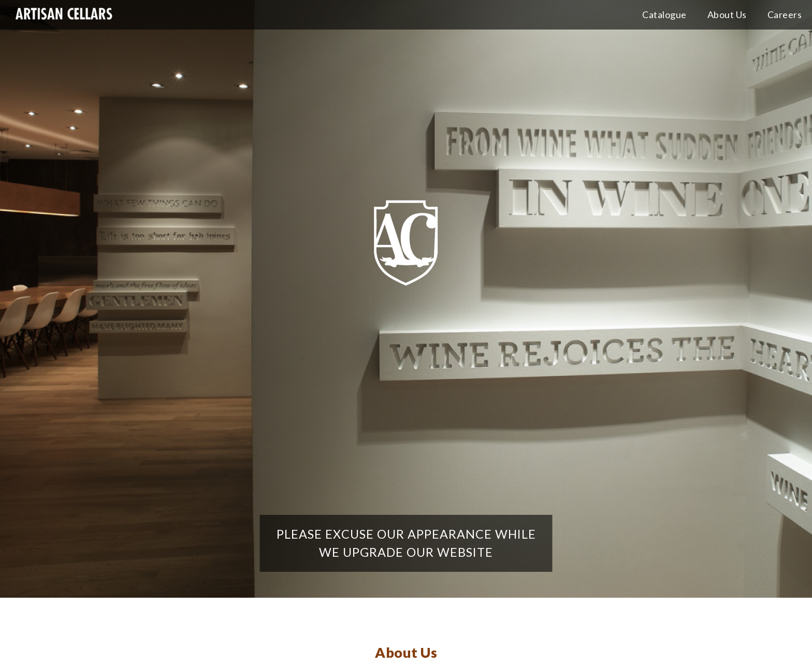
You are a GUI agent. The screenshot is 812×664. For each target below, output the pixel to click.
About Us (727, 15)
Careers (785, 15)
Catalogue (664, 15)
